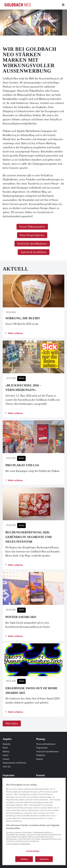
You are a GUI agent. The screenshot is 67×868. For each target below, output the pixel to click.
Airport (6, 755)
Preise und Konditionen (46, 744)
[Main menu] (48, 5)
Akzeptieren (44, 859)
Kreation (40, 759)
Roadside (6, 744)
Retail (5, 748)
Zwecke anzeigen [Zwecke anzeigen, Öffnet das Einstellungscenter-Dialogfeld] (33, 851)
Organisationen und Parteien (14, 763)
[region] (34, 821)
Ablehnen (24, 859)
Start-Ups (7, 767)
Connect (6, 759)
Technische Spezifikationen (47, 752)
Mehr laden (12, 723)
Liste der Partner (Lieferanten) (18, 844)
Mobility (6, 752)
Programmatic (42, 748)
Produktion (41, 755)
